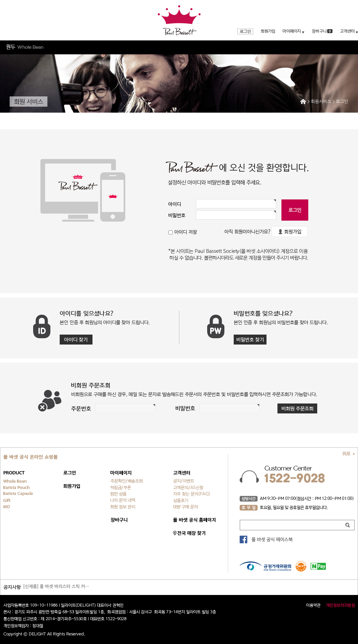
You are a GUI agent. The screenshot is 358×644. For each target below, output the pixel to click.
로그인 (342, 102)
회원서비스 (321, 102)
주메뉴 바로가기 (0, 0)
